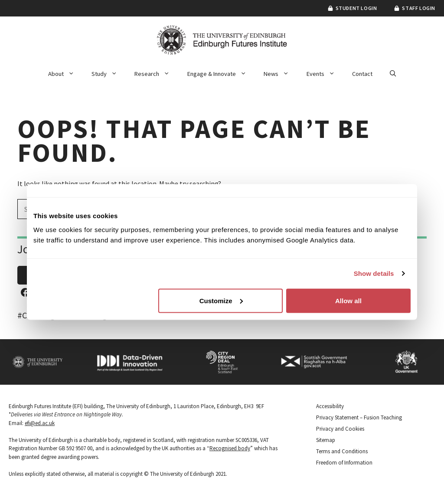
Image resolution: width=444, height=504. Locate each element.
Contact (362, 74)
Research (156, 74)
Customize (221, 300)
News (281, 74)
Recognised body (230, 448)
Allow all (348, 300)
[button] (393, 74)
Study (109, 74)
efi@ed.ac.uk (40, 423)
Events (325, 74)
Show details (374, 273)
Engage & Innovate (221, 74)
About (65, 74)
